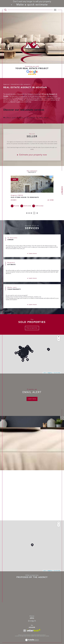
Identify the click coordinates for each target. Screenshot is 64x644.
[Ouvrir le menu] (55, 10)
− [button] (59, 337)
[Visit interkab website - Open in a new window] (34, 627)
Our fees (17, 633)
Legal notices (27, 633)
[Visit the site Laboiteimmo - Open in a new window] (32, 639)
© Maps (49, 370)
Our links (37, 633)
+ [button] (59, 334)
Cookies (47, 633)
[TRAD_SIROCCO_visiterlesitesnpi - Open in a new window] (25, 628)
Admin (32, 633)
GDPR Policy (42, 633)
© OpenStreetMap (57, 370)
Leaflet (44, 370)
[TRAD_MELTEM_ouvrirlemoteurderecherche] (5, 10)
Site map (22, 633)
